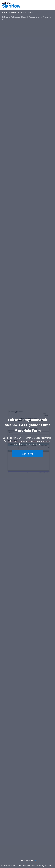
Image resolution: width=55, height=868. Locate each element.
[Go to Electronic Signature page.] (11, 13)
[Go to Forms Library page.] (27, 13)
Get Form (27, 454)
